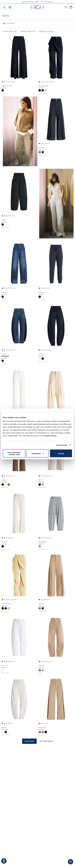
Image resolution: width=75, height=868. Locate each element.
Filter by (10, 24)
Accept (61, 453)
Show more (29, 741)
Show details (62, 445)
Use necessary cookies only (14, 453)
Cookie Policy (50, 436)
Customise (38, 453)
